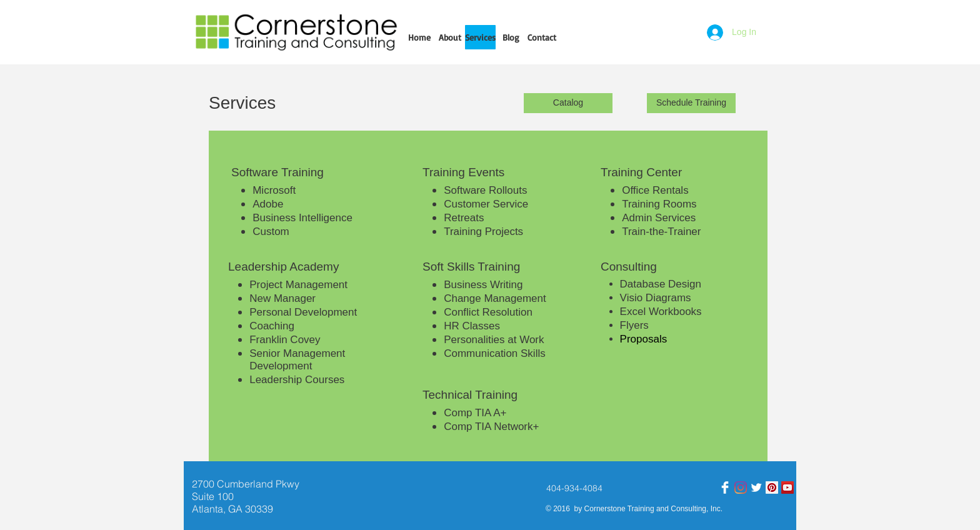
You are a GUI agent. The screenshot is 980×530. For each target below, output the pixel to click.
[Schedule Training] (691, 103)
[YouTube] (787, 487)
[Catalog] (568, 103)
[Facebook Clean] (725, 487)
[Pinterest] (772, 487)
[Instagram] (741, 487)
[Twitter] (756, 487)
